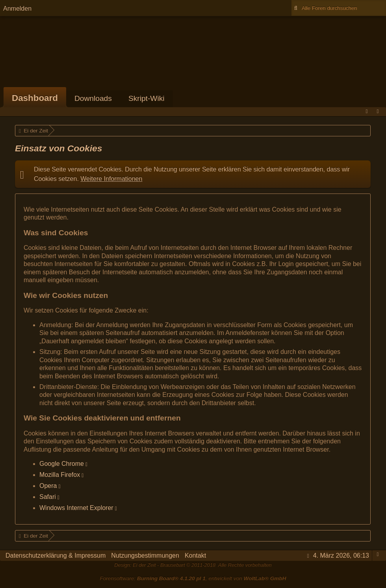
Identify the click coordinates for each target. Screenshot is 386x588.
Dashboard (35, 98)
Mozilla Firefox (60, 475)
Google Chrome (62, 464)
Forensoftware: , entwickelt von (193, 578)
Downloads (93, 98)
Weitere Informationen (111, 179)
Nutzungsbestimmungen (145, 555)
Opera (48, 486)
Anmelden (17, 8)
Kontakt (195, 555)
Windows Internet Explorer (76, 508)
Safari (48, 497)
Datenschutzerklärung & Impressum (56, 555)
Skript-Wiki (147, 98)
